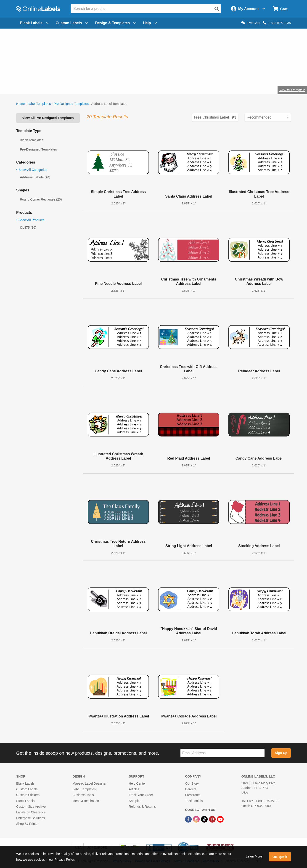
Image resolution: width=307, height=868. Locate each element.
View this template (292, 90)
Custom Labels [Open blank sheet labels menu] (72, 23)
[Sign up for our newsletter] (222, 753)
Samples (135, 801)
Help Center (137, 783)
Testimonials (194, 801)
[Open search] (217, 9)
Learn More (254, 856)
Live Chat (251, 23)
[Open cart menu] (280, 9)
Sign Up (281, 753)
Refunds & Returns (142, 807)
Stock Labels (25, 801)
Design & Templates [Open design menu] (115, 23)
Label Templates (39, 104)
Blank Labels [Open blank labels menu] (34, 23)
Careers (191, 789)
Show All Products (30, 220)
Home (20, 104)
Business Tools (83, 795)
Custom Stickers (28, 795)
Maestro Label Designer (89, 783)
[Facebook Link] (189, 819)
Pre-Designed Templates (71, 104)
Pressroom (193, 795)
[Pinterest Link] (213, 819)
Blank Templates (32, 140)
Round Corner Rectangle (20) (41, 199)
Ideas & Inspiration (86, 801)
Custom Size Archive (31, 807)
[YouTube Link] (220, 819)
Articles (134, 789)
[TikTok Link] (205, 819)
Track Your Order (141, 795)
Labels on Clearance (31, 812)
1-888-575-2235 (277, 23)
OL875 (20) (28, 228)
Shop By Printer (27, 824)
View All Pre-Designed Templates (48, 118)
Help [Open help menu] (150, 23)
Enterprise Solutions (30, 818)
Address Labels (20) (35, 177)
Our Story (192, 783)
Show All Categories (32, 170)
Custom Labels (27, 789)
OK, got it (280, 857)
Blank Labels (25, 783)
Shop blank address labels (42, 75)
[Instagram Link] (197, 819)
